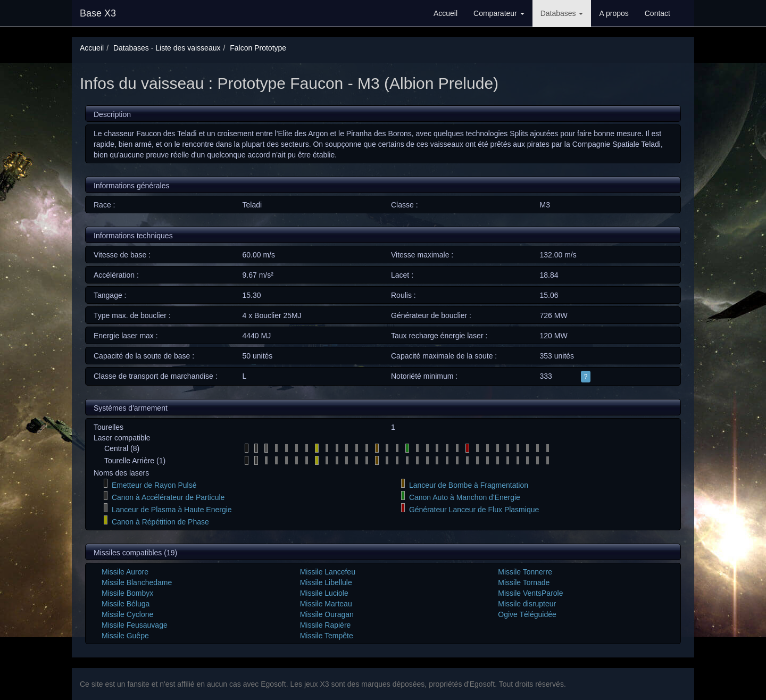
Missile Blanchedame (137, 582)
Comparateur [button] (499, 13)
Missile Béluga (126, 604)
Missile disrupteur (527, 604)
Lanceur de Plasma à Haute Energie (172, 510)
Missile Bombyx (127, 593)
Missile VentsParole (530, 593)
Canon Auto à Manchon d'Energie (465, 497)
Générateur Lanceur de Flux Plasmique (474, 510)
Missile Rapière (326, 625)
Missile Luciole (324, 593)
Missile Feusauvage (135, 625)
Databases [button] (562, 13)
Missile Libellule (326, 582)
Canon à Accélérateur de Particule (168, 497)
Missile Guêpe (125, 636)
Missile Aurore (125, 572)
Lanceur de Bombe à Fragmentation (469, 485)
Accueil (446, 13)
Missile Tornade (524, 582)
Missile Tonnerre (525, 572)
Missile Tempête (327, 636)
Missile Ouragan (327, 614)
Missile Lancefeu (328, 572)
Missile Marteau (326, 604)
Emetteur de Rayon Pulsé (154, 485)
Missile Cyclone (127, 614)
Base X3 (98, 13)
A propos (614, 13)
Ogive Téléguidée (527, 614)
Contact (657, 13)
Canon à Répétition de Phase (160, 522)
